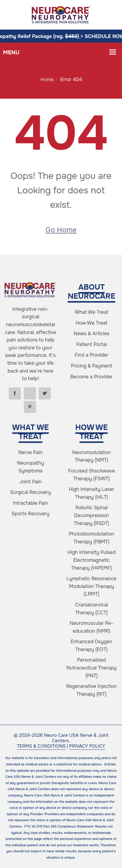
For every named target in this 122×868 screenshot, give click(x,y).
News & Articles (91, 334)
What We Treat (91, 312)
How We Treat (91, 323)
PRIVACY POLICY (87, 746)
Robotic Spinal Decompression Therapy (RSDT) (91, 515)
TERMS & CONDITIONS (41, 746)
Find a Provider (91, 355)
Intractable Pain (31, 503)
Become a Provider (91, 377)
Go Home (61, 230)
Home (47, 79)
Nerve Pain (31, 452)
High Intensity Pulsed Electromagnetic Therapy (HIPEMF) (92, 560)
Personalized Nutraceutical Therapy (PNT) (91, 668)
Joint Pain (30, 482)
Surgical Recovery (30, 492)
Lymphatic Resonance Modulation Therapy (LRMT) (91, 586)
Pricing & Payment (91, 366)
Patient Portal (91, 344)
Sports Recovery (30, 514)
